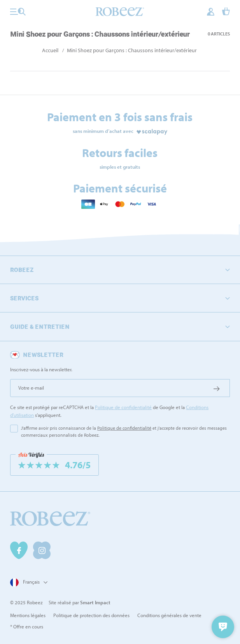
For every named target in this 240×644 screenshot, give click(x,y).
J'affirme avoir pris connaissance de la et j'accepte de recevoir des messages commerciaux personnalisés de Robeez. (124, 431)
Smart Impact (95, 602)
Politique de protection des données (91, 615)
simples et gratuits (120, 167)
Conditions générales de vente (169, 615)
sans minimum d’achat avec (103, 131)
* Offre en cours (27, 626)
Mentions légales (28, 615)
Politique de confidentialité (123, 407)
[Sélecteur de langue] (28, 582)
